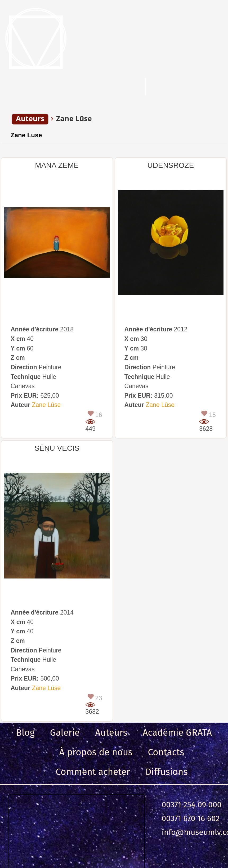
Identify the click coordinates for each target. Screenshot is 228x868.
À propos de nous (96, 752)
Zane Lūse (26, 135)
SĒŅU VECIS (57, 448)
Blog (25, 733)
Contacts (166, 752)
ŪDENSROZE (171, 165)
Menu (29, 87)
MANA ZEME (57, 165)
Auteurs (111, 733)
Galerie (65, 733)
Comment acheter (93, 772)
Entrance (190, 87)
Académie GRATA (177, 733)
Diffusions (167, 772)
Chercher (101, 87)
